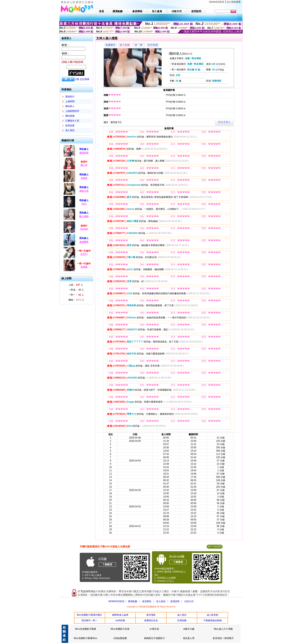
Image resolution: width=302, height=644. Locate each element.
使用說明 (175, 601)
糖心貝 (84, 165)
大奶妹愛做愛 (120, 638)
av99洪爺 (120, 620)
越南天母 (84, 191)
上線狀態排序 (72, 111)
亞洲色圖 (182, 620)
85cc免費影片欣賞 (120, 629)
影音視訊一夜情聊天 (223, 638)
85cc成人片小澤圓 (223, 629)
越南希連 (84, 153)
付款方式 (189, 601)
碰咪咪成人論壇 (120, 615)
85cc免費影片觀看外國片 (89, 615)
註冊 (77, 79)
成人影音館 (212, 615)
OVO (84, 204)
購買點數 (132, 601)
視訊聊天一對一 (90, 620)
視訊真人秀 (189, 638)
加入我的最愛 (234, 2)
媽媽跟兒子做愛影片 (154, 638)
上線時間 (70, 101)
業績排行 (70, 97)
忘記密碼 (85, 79)
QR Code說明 (215, 546)
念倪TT (84, 254)
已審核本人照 (72, 121)
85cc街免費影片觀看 (85, 629)
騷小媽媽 (84, 216)
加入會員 (161, 601)
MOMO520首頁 (116, 601)
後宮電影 (151, 615)
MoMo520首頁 (217, 2)
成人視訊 (70, 130)
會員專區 (147, 601)
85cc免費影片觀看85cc (86, 638)
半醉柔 (84, 178)
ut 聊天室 (154, 629)
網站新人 (70, 106)
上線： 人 (76, 285)
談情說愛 (70, 126)
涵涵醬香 (84, 242)
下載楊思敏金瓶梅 (212, 620)
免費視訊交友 (151, 620)
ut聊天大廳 (189, 629)
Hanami (84, 229)
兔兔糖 (84, 267)
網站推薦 (70, 116)
